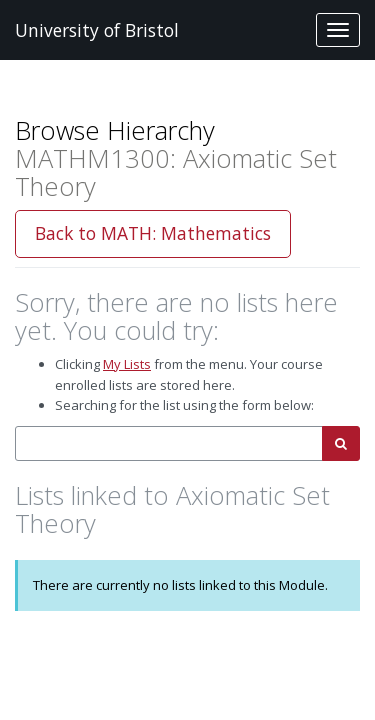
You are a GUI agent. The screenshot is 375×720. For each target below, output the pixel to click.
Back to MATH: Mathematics (153, 233)
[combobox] (169, 443)
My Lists (127, 364)
